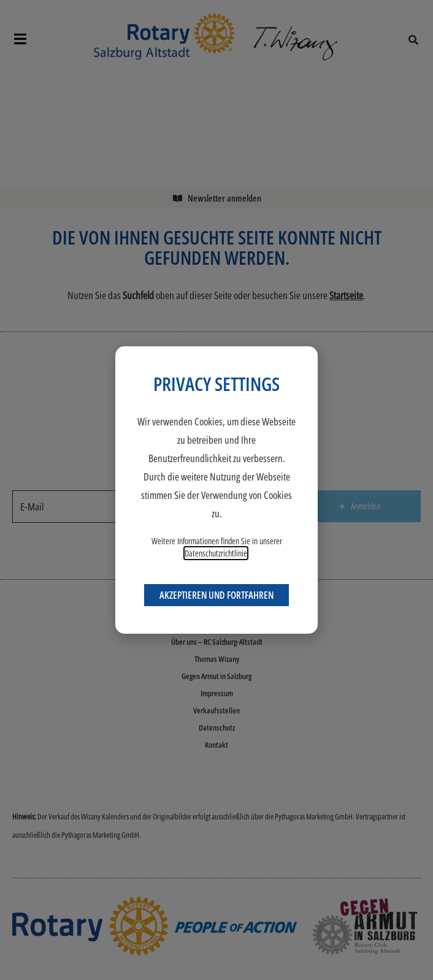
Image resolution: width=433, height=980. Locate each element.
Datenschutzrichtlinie (216, 553)
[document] (216, 490)
